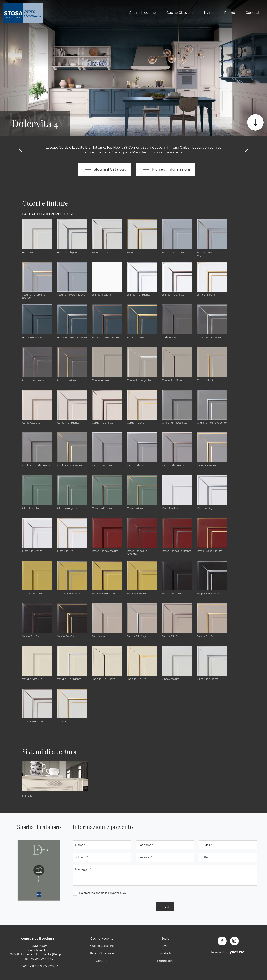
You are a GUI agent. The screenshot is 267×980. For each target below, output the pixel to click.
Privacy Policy (117, 893)
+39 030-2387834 (41, 959)
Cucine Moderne (142, 13)
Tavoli (165, 946)
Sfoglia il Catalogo (105, 170)
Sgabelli (165, 953)
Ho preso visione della (103, 893)
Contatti (252, 13)
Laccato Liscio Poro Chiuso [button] (48, 214)
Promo (230, 13)
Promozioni (165, 961)
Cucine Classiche (180, 13)
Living (209, 13)
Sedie (165, 939)
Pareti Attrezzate (102, 953)
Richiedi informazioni (166, 170)
